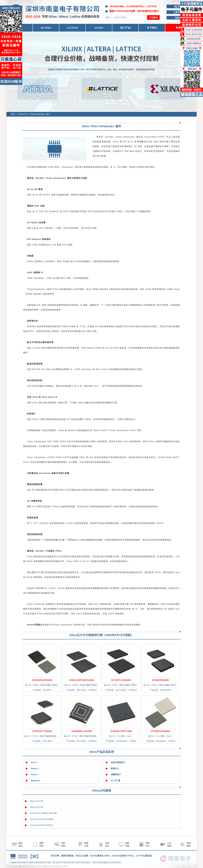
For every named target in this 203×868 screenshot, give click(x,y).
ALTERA (46, 28)
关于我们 (152, 28)
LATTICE (72, 28)
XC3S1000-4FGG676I (42, 680)
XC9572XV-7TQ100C (42, 731)
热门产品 (125, 28)
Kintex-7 (35, 768)
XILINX (99, 28)
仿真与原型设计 (118, 762)
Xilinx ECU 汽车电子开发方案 (43, 813)
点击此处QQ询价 (194, 39)
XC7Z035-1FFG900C (161, 731)
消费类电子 (116, 774)
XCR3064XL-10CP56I (82, 731)
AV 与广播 (115, 781)
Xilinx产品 (23, 114)
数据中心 (115, 768)
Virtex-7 (34, 774)
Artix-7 (34, 762)
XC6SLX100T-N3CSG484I (82, 680)
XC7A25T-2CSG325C (121, 680)
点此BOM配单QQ (194, 43)
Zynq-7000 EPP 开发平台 (42, 825)
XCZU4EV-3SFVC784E (121, 731)
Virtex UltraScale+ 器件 (40, 114)
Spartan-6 (36, 781)
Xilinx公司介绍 (37, 801)
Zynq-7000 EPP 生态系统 (42, 819)
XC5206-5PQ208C (160, 680)
